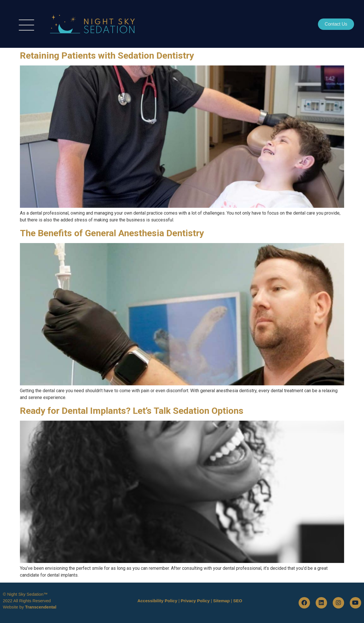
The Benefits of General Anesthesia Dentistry (112, 233)
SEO (238, 601)
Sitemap (221, 601)
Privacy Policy (195, 601)
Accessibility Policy (157, 601)
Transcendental (41, 607)
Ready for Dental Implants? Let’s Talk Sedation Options (132, 411)
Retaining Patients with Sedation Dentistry (107, 55)
